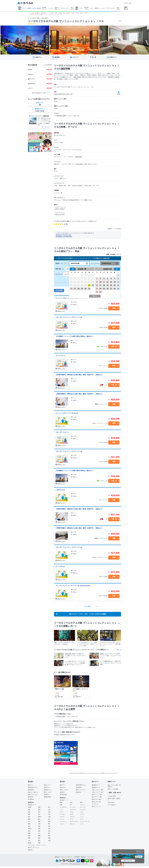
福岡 (29, 838)
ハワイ (62, 812)
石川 (29, 821)
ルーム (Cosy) (60, 566)
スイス (72, 819)
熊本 (39, 840)
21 (115, 285)
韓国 (61, 802)
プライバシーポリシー (67, 857)
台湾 (71, 802)
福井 (39, 821)
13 (111, 282)
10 (100, 282)
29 (82, 289)
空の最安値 (31, 799)
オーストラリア (74, 821)
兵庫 (49, 829)
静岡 (49, 821)
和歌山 (30, 829)
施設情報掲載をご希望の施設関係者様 (64, 237)
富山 (49, 819)
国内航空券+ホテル (33, 787)
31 (89, 289)
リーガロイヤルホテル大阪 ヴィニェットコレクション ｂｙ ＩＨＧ (66, 21)
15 (118, 282)
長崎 (49, 838)
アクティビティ (65, 8)
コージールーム (60, 355)
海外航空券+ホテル (81, 785)
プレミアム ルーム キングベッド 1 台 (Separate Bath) (73, 586)
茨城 (49, 812)
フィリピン (73, 807)
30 (86, 289)
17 (100, 285)
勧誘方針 (84, 857)
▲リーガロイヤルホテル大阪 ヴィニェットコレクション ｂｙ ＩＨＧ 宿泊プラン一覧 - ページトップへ (93, 773)
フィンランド (63, 821)
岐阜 (49, 824)
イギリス (82, 814)
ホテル (34, 8)
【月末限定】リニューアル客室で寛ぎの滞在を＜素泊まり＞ (75, 336)
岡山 (29, 831)
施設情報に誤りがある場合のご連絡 (63, 235)
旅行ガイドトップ (96, 806)
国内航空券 (31, 790)
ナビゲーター (95, 804)
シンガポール (63, 807)
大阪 (49, 826)
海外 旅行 (77, 8)
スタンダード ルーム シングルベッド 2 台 (69, 317)
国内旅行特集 (47, 797)
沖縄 (39, 843)
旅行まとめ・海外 (96, 802)
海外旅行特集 (63, 795)
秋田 (29, 810)
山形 (49, 810)
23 (97, 289)
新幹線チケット (48, 790)
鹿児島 (30, 843)
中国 (61, 805)
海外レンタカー (64, 790)
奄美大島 (30, 850)
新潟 (39, 819)
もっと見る (91, 606)
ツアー (25, 8)
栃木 (39, 812)
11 (104, 282)
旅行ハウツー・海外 (97, 797)
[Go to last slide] (50, 40)
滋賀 (29, 826)
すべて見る (93, 52)
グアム (72, 812)
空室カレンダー (61, 311)
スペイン (62, 819)
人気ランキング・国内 (97, 790)
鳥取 (39, 831)
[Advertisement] (97, 753)
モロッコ (72, 824)
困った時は (128, 3)
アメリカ (62, 814)
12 (107, 282)
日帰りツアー (47, 785)
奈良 (39, 829)
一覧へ (119, 624)
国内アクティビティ (33, 795)
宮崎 (49, 840)
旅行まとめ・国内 (96, 799)
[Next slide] (99, 40)
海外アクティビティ (81, 790)
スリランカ (73, 810)
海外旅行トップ (64, 800)
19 (107, 285)
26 (71, 289)
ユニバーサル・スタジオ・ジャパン (37, 845)
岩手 (49, 807)
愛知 (29, 824)
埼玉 (39, 814)
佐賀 (39, 838)
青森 (39, 807)
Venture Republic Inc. (76, 864)
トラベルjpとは (112, 805)
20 (111, 285)
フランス (62, 817)
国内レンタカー (48, 792)
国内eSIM (30, 797)
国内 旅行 (20, 8)
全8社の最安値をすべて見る (39, 93)
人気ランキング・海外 (97, 792)
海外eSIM (78, 792)
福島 (29, 812)
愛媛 (39, 836)
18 (104, 285)
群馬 (29, 814)
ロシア (82, 819)
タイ (71, 805)
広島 (49, 831)
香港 (81, 802)
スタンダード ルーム (62, 432)
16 (97, 285)
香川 (49, 833)
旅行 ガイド (126, 8)
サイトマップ (91, 857)
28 (78, 289)
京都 (39, 826)
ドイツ (82, 817)
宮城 (39, 810)
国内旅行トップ (32, 805)
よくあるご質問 (112, 796)
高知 (49, 836)
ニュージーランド (85, 821)
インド (62, 810)
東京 (29, 817)
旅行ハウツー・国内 (97, 795)
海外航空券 (79, 787)
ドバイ (82, 824)
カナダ (72, 814)
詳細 (114, 308)
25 (93, 285)
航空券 (29, 8)
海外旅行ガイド (96, 787)
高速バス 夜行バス (57, 8)
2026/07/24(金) (75, 263)
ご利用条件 (77, 857)
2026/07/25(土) (106, 263)
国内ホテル (47, 787)
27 (75, 289)
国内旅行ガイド (96, 785)
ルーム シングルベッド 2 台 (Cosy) (67, 298)
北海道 (30, 807)
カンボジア (83, 810)
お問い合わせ (111, 802)
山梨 (49, 817)
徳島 (29, 836)
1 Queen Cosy (60, 490)
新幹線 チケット (44, 8)
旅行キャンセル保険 (113, 789)
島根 (29, 833)
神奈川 (40, 817)
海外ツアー (63, 785)
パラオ (82, 812)
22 (118, 285)
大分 (29, 840)
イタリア (72, 817)
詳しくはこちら (128, 861)
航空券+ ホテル (87, 8)
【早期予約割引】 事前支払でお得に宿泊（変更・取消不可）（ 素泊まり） (79, 375)
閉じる (140, 851)
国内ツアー (31, 785)
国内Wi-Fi (46, 795)
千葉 (49, 814)
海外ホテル (63, 787)
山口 (39, 833)
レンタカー (51, 8)
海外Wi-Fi (62, 792)
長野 (29, 819)
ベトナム (82, 805)
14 (115, 282)
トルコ (62, 824)
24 (89, 285)
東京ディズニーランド (34, 848)
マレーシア (83, 807)
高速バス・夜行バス (33, 792)
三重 (39, 824)
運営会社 (57, 857)
